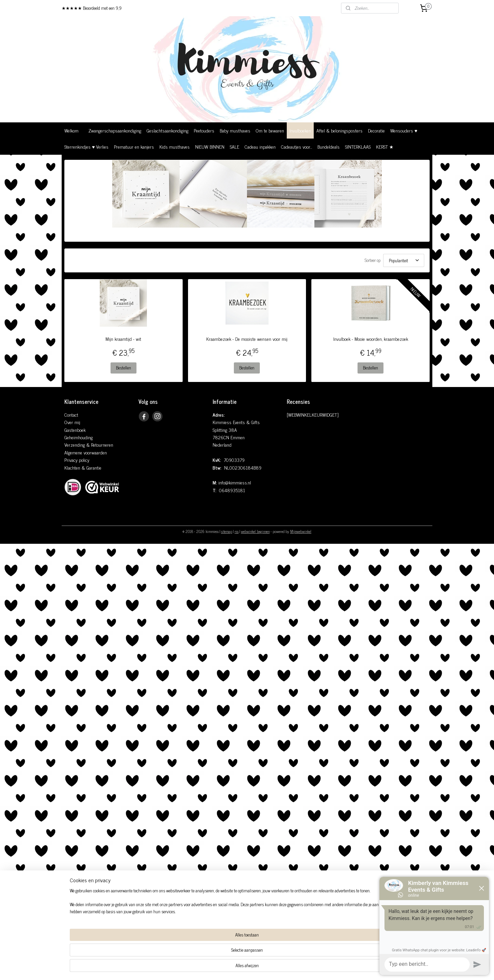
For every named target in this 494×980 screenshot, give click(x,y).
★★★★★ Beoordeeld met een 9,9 (92, 8)
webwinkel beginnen (255, 531)
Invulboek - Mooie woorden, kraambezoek (371, 339)
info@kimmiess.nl (235, 482)
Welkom (71, 130)
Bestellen (123, 368)
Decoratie (376, 130)
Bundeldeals (329, 146)
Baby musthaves (235, 130)
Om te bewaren (270, 130)
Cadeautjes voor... (297, 146)
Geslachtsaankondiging (167, 130)
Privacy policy (77, 460)
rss (237, 531)
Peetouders (204, 130)
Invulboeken (300, 130)
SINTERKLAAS (358, 146)
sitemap (227, 531)
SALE (235, 146)
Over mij (72, 422)
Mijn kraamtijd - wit (123, 339)
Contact (71, 414)
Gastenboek (75, 430)
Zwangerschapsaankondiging (115, 130)
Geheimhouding (79, 437)
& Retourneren (99, 444)
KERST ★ (385, 146)
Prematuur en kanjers (134, 146)
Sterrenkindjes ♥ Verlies (86, 146)
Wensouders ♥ (404, 130)
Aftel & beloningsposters (339, 130)
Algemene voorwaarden (86, 452)
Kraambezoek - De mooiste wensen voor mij (247, 339)
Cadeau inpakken (260, 146)
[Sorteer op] (404, 260)
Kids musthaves (175, 146)
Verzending (75, 444)
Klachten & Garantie (83, 467)
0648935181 (232, 490)
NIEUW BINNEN (210, 146)
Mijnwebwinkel (301, 531)
